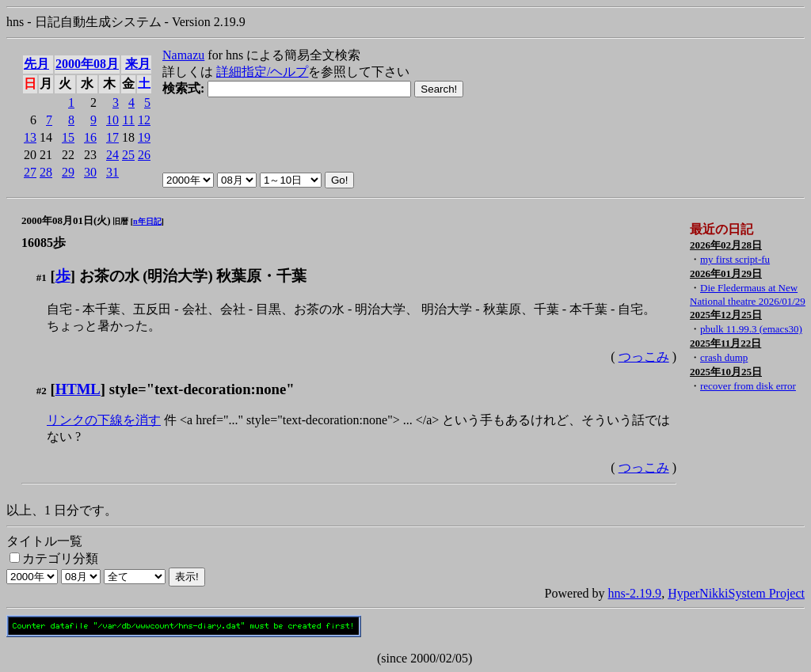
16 (90, 137)
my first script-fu (735, 259)
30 (90, 172)
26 (144, 155)
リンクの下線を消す (104, 420)
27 (30, 172)
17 (112, 137)
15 (68, 137)
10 (112, 120)
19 (144, 137)
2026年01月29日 (726, 273)
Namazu (183, 55)
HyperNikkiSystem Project (736, 593)
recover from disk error (748, 386)
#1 (42, 277)
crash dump (724, 357)
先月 (36, 64)
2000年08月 (87, 64)
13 (30, 137)
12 (144, 120)
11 (129, 120)
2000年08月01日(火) (66, 220)
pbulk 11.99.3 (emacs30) (751, 329)
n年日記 (147, 221)
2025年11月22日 (725, 343)
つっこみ (644, 357)
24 (112, 155)
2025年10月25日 (726, 372)
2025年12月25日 (726, 315)
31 (112, 172)
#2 (42, 391)
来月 (138, 64)
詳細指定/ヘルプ (262, 72)
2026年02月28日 (726, 245)
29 (68, 172)
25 (128, 155)
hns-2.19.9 (635, 593)
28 (46, 172)
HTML (78, 389)
